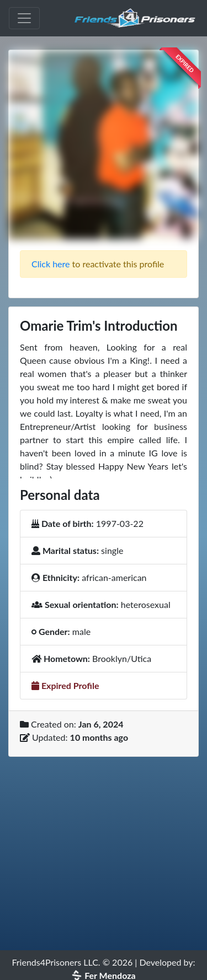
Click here (51, 264)
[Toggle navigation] (24, 18)
